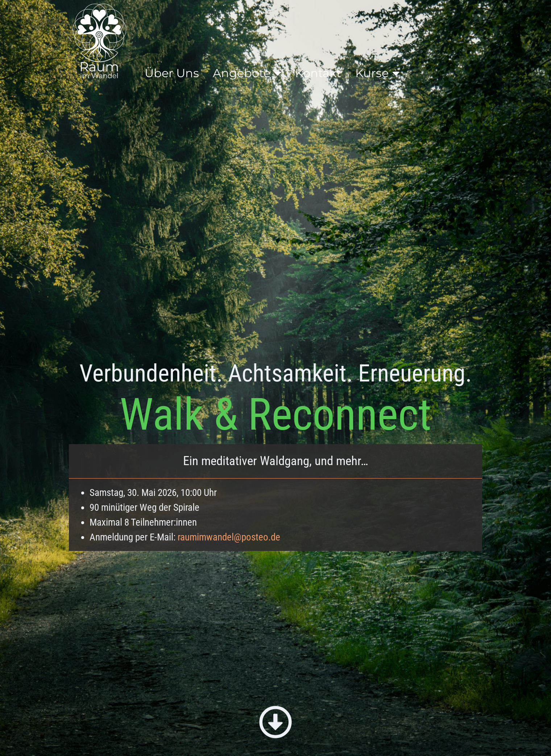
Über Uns (172, 73)
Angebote (247, 73)
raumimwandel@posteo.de (229, 537)
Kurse (377, 73)
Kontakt (318, 73)
